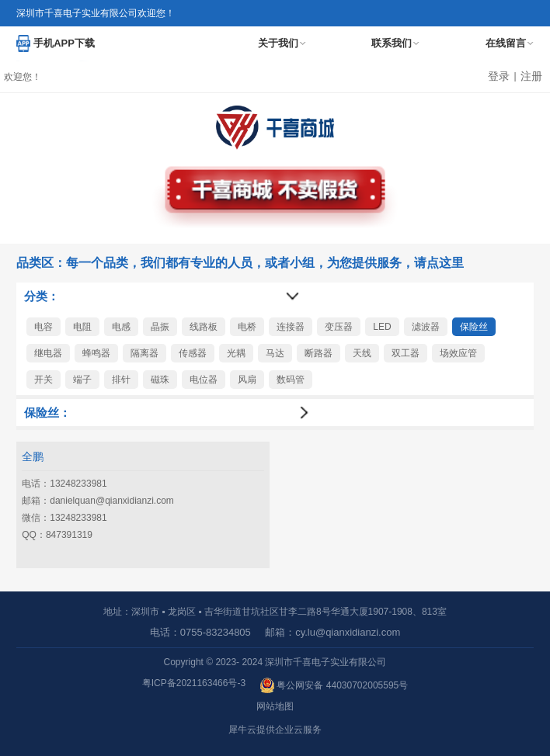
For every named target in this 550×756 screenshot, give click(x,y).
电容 (44, 327)
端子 (82, 380)
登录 (499, 76)
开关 (44, 380)
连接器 (291, 327)
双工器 (406, 353)
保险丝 (474, 327)
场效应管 (458, 353)
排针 (121, 380)
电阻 (82, 327)
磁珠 (160, 380)
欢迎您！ (23, 77)
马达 (275, 353)
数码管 (291, 380)
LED (382, 327)
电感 (121, 327)
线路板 (204, 327)
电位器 (204, 380)
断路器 (319, 353)
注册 (531, 76)
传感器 (193, 353)
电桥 (247, 327)
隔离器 (144, 353)
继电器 (48, 353)
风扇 (247, 380)
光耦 (236, 353)
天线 (362, 353)
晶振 (160, 327)
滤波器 (426, 327)
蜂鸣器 (96, 353)
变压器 (339, 327)
